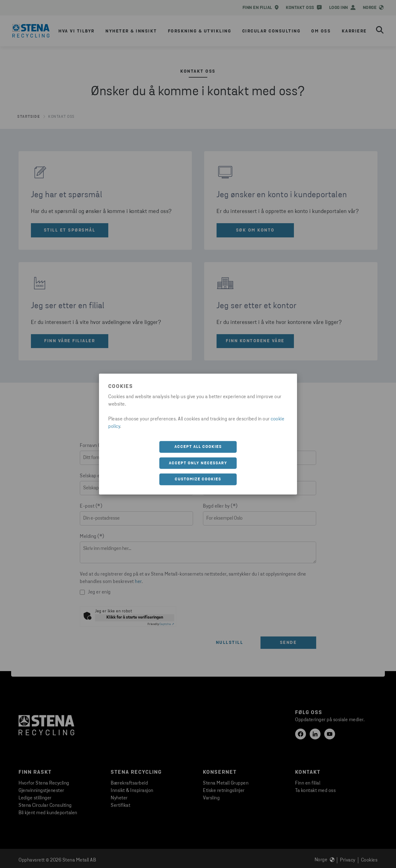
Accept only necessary (198, 463)
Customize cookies (198, 479)
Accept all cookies (198, 447)
